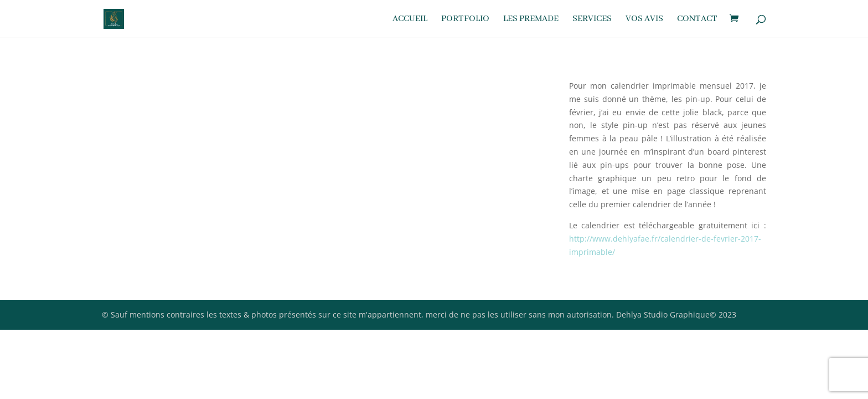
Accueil (410, 20)
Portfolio (465, 20)
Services (592, 20)
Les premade (531, 20)
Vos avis (644, 20)
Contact (697, 20)
